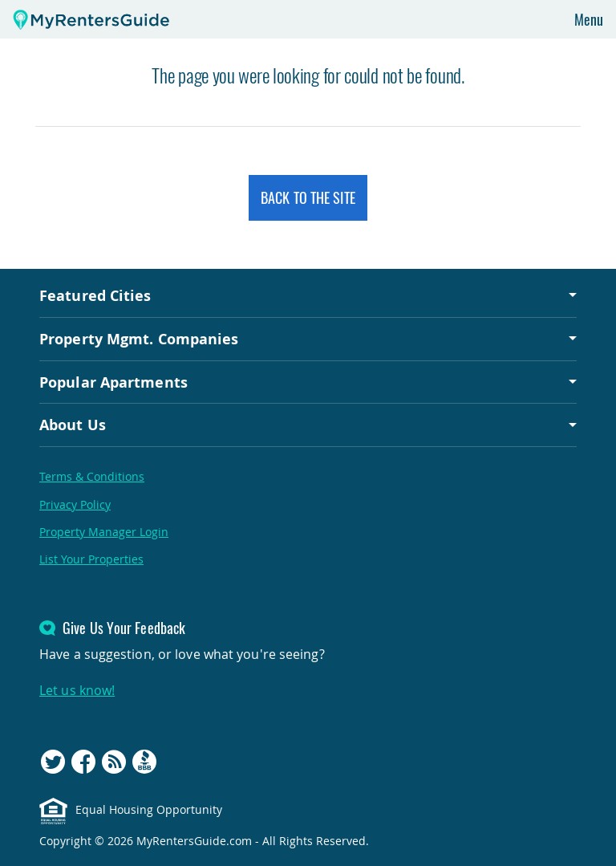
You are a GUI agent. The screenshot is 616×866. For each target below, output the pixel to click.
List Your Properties (91, 559)
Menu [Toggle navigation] (589, 19)
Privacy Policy (75, 504)
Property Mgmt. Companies (139, 339)
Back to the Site (308, 197)
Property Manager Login (104, 532)
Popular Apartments (113, 382)
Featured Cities (95, 295)
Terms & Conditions (92, 476)
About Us (73, 425)
